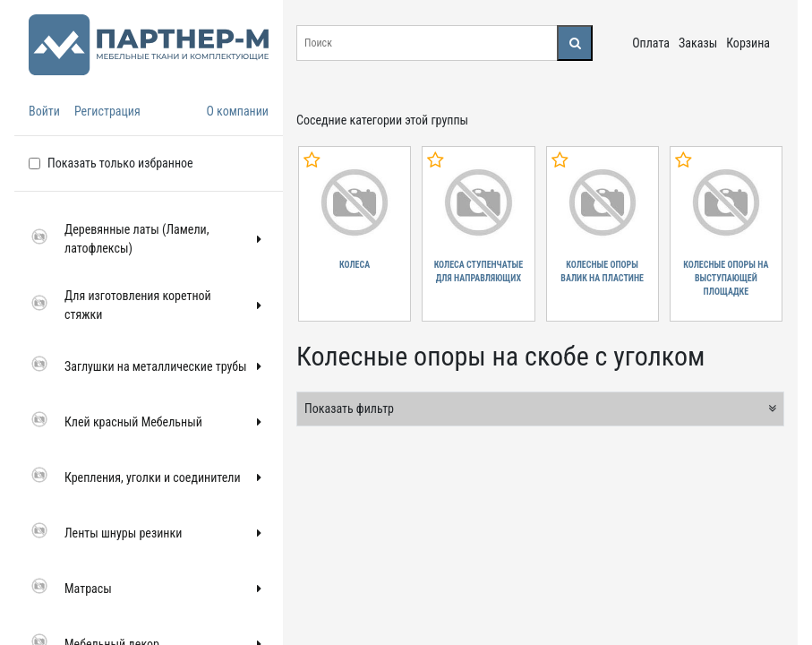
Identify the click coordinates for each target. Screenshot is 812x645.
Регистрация (107, 111)
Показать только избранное (120, 163)
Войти (44, 111)
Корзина (748, 43)
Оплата (651, 43)
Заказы (698, 43)
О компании (237, 111)
